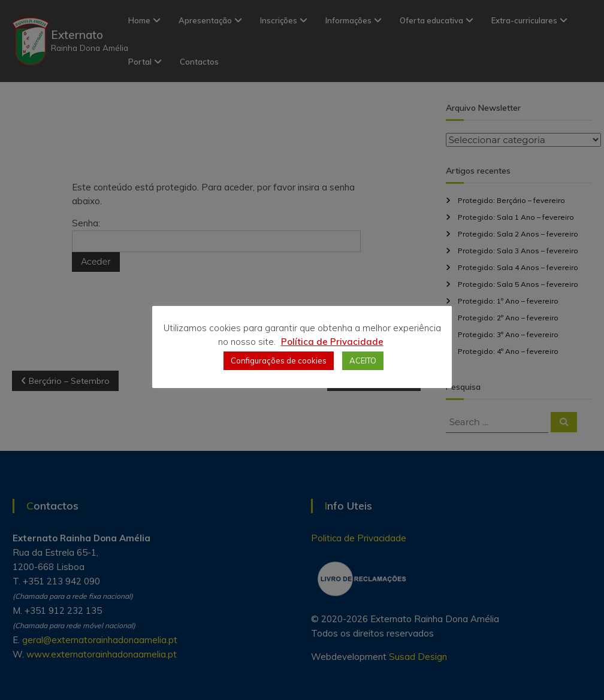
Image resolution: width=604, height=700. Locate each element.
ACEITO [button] (363, 360)
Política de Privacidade (332, 342)
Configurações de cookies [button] (279, 360)
